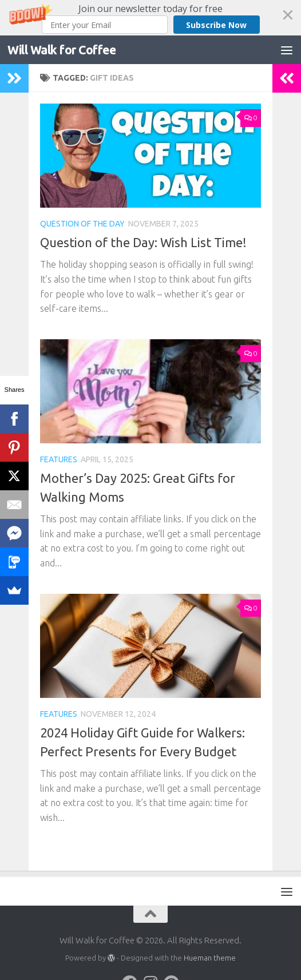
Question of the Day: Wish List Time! (143, 242)
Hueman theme (210, 958)
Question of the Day (82, 224)
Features (59, 459)
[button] (150, 18)
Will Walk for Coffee (62, 50)
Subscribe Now (216, 25)
